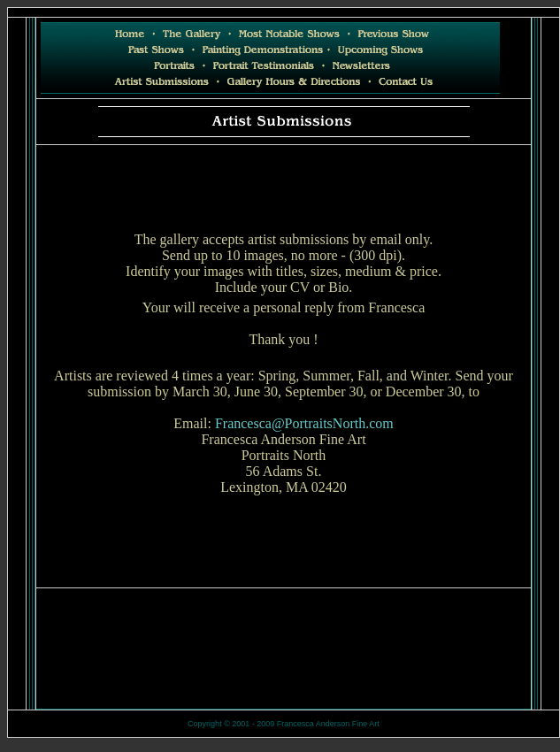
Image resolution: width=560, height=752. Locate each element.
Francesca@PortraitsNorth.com (304, 423)
